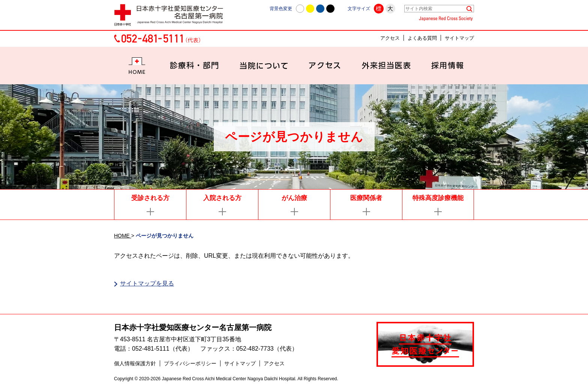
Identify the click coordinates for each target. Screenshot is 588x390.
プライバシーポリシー (190, 364)
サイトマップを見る (147, 283)
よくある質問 (422, 38)
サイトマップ (459, 38)
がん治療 (294, 198)
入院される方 (222, 198)
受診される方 (150, 198)
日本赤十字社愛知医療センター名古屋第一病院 (193, 328)
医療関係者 (366, 198)
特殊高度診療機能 (438, 198)
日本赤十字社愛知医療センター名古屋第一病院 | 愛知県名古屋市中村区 (172, 15)
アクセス (390, 38)
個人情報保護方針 (135, 364)
